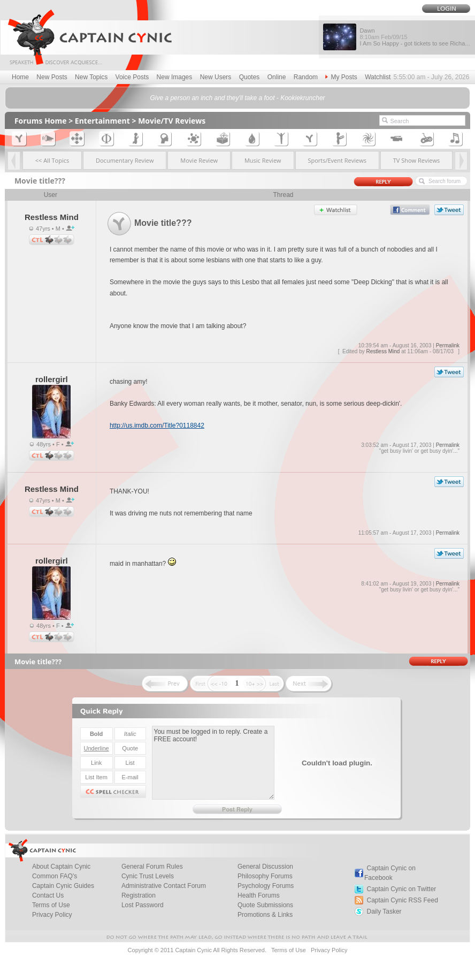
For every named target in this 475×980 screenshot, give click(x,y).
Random (306, 77)
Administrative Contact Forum (164, 886)
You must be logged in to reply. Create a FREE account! (213, 763)
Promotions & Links (265, 915)
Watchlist (378, 77)
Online (277, 77)
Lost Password (143, 905)
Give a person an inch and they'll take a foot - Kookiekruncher (237, 98)
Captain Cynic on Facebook (390, 873)
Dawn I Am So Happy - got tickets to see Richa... (415, 37)
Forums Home (41, 121)
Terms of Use (289, 950)
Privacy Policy (52, 915)
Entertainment (102, 121)
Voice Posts (132, 77)
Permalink (448, 345)
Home (20, 77)
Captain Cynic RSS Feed (402, 900)
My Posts (341, 77)
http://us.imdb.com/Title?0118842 (157, 426)
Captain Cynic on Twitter (401, 889)
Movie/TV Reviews (172, 121)
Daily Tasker (384, 911)
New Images (175, 77)
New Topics (91, 77)
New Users (216, 77)
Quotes (250, 77)
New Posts (52, 77)
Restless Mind (383, 351)
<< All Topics (52, 160)
